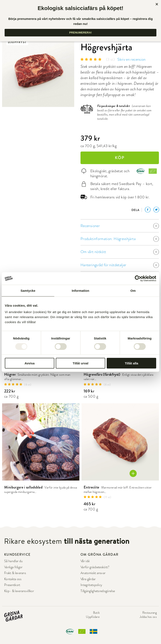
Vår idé (85, 561)
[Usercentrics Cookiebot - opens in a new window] (138, 278)
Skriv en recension (131, 59)
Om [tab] (133, 290)
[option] (38, 71)
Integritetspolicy (91, 585)
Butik (96, 613)
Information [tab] (80, 290)
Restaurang (150, 613)
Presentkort (12, 585)
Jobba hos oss (148, 617)
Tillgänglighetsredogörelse (98, 591)
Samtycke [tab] (28, 290)
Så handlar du (13, 561)
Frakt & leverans (15, 573)
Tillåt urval (81, 363)
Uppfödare (93, 617)
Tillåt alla (131, 363)
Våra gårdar (88, 579)
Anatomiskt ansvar (93, 573)
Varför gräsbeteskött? (95, 567)
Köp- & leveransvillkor (19, 591)
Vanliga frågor (13, 567)
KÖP (120, 158)
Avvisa (30, 363)
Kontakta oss (13, 579)
